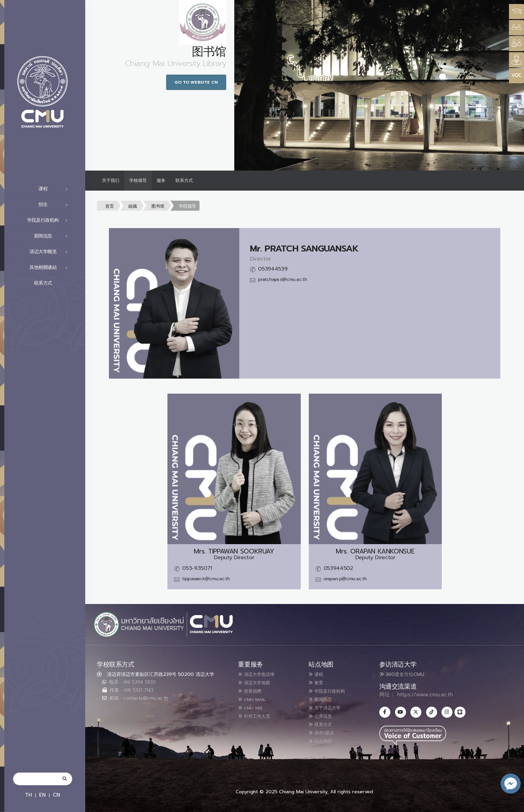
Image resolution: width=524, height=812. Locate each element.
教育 (317, 682)
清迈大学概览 (50, 252)
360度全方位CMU (402, 674)
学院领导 (187, 206)
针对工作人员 (258, 714)
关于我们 (111, 180)
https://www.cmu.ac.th (425, 695)
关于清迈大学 (328, 706)
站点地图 (323, 738)
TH (29, 795)
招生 (55, 205)
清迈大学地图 (258, 682)
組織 (133, 206)
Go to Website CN (196, 82)
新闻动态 (323, 698)
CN (56, 795)
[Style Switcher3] (516, 12)
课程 (55, 189)
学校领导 (138, 180)
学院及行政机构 (49, 220)
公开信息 (323, 714)
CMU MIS (253, 706)
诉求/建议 (324, 730)
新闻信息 (53, 236)
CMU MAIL (255, 698)
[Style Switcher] (516, 28)
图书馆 (158, 206)
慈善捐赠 (252, 690)
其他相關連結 (50, 268)
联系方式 (53, 283)
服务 (161, 180)
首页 (110, 206)
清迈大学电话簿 (260, 674)
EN (42, 795)
